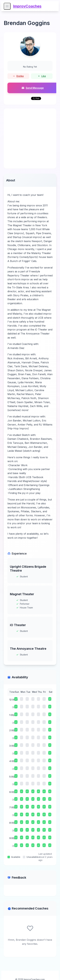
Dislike (18, 76)
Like (42, 76)
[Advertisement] (30, 139)
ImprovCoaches (27, 6)
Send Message (33, 88)
